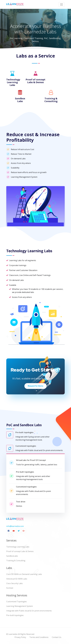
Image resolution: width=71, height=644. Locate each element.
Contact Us (57, 637)
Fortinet (10, 588)
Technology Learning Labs (18, 547)
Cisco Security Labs (14, 583)
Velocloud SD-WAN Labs (17, 579)
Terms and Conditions (39, 637)
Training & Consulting (16, 561)
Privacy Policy (20, 637)
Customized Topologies (16, 602)
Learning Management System (20, 606)
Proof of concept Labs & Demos (20, 551)
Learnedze (13, 634)
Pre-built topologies (15, 615)
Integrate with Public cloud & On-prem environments (29, 611)
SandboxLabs (12, 556)
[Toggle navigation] (61, 4)
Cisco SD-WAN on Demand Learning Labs (24, 574)
